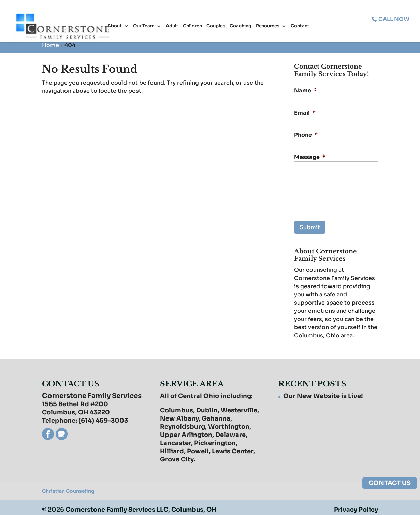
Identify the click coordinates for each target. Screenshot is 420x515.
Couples (216, 27)
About (115, 27)
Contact (300, 27)
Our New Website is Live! (323, 392)
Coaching (241, 27)
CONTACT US (390, 483)
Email (305, 113)
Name (306, 91)
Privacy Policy (356, 506)
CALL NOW (393, 19)
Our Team (144, 27)
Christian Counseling (68, 487)
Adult (172, 27)
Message (310, 157)
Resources (268, 27)
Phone (306, 135)
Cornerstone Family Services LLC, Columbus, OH (142, 506)
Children (192, 27)
